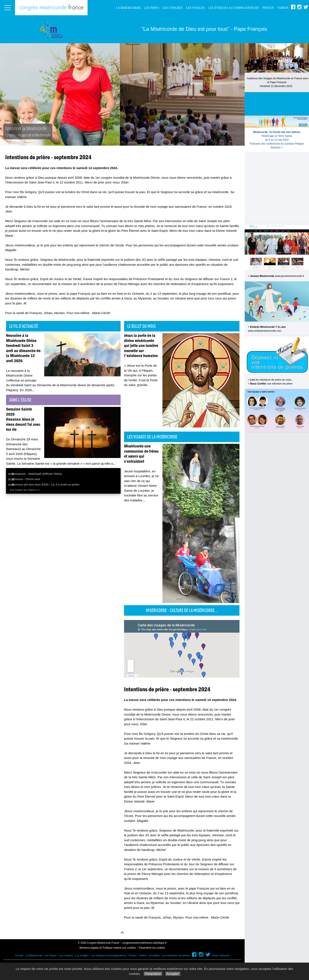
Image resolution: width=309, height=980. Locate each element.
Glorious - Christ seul (26, 479)
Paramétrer (153, 974)
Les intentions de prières (176, 956)
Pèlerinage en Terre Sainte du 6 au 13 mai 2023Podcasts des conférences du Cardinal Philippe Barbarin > (277, 140)
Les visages (195, 8)
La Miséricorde (128, 8)
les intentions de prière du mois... (272, 380)
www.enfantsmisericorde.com (265, 331)
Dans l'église (20, 400)
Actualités (154, 956)
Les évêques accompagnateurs (233, 8)
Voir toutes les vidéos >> (25, 490)
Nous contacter (221, 956)
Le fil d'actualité (24, 326)
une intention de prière (271, 384)
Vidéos (283, 8)
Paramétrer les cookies (152, 948)
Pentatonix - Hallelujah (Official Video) (37, 474)
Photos (268, 8)
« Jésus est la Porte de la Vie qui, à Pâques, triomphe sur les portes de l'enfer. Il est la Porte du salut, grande (141, 375)
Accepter (173, 974)
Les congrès (173, 8)
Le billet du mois (141, 326)
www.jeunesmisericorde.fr (290, 276)
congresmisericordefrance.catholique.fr (145, 943)
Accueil (19, 956)
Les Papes (152, 8)
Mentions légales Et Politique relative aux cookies (108, 948)
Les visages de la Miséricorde (152, 437)
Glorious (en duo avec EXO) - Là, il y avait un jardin (45, 485)
